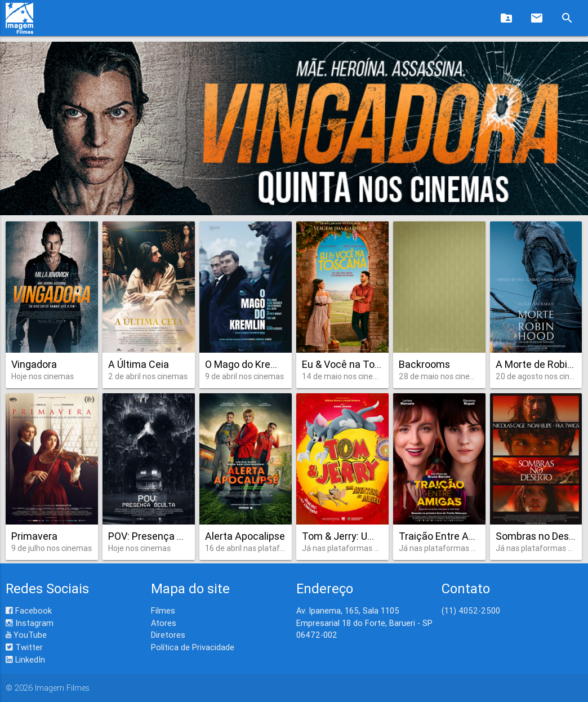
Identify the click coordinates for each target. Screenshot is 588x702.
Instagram (30, 623)
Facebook (29, 610)
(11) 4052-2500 (471, 610)
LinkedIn (25, 659)
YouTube (26, 635)
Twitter (24, 647)
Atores (164, 623)
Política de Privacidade (193, 647)
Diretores (168, 635)
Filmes (163, 610)
